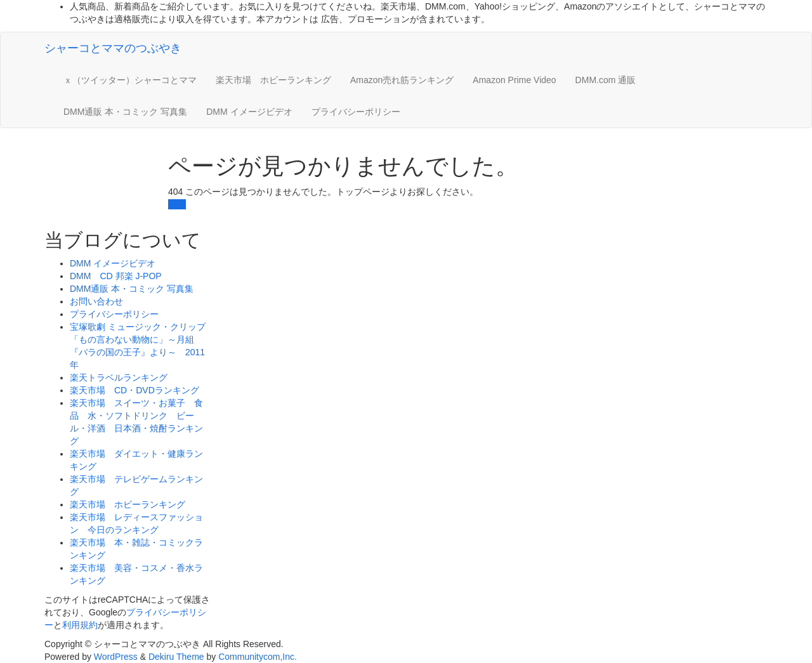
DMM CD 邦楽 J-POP (116, 276)
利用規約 (80, 625)
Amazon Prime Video (514, 80)
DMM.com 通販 (606, 80)
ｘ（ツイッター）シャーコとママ (130, 80)
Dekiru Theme (176, 657)
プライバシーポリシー (356, 112)
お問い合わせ (96, 301)
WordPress (116, 657)
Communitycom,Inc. (258, 657)
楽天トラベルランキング (119, 377)
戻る (177, 204)
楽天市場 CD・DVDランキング (134, 390)
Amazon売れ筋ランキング (402, 80)
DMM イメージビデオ (249, 112)
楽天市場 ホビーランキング (273, 80)
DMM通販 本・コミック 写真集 (125, 112)
